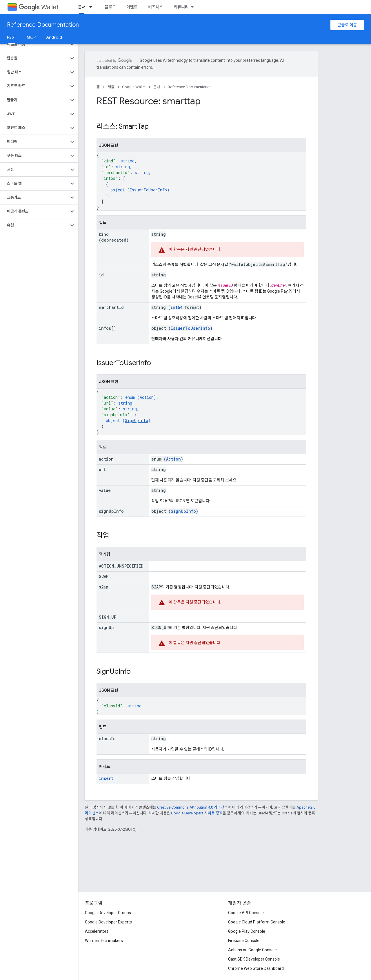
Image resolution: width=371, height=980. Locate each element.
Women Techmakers (104, 941)
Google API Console (246, 913)
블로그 (110, 7)
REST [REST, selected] (12, 37)
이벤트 (132, 7)
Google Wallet (134, 87)
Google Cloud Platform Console (257, 922)
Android (54, 37)
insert (106, 778)
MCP (31, 37)
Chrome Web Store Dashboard (256, 968)
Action (147, 397)
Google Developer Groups (108, 913)
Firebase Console (244, 941)
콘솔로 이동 (347, 25)
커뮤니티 (181, 7)
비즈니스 (156, 7)
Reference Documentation (43, 25)
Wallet (39, 7)
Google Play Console (247, 931)
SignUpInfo (137, 420)
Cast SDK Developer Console (254, 959)
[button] (34, 44)
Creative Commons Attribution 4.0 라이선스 (192, 807)
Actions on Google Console (252, 950)
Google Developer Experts (108, 922)
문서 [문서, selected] (82, 7)
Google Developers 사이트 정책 (197, 813)
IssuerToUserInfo (148, 190)
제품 (111, 87)
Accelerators (97, 931)
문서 (157, 87)
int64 (176, 307)
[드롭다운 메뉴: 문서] (92, 7)
